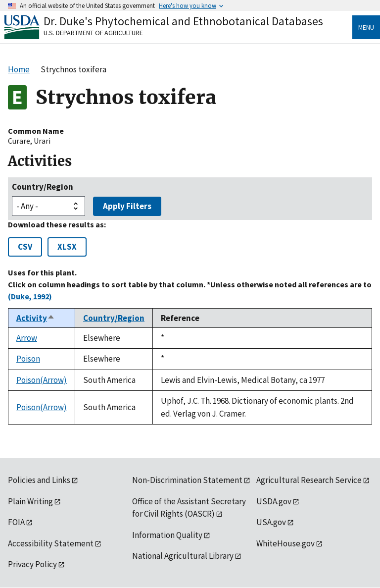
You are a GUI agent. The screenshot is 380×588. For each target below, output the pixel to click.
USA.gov (271, 522)
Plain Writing (30, 501)
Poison (28, 359)
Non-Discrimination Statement (187, 480)
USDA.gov (274, 501)
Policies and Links (39, 480)
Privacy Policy (32, 564)
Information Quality (167, 535)
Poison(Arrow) (42, 380)
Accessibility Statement (51, 543)
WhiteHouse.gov (285, 543)
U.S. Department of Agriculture (93, 33)
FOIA (16, 522)
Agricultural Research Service (309, 480)
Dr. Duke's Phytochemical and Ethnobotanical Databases (183, 21)
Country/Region (43, 187)
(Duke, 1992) (30, 296)
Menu (366, 27)
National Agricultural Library (183, 556)
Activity (36, 318)
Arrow (27, 338)
